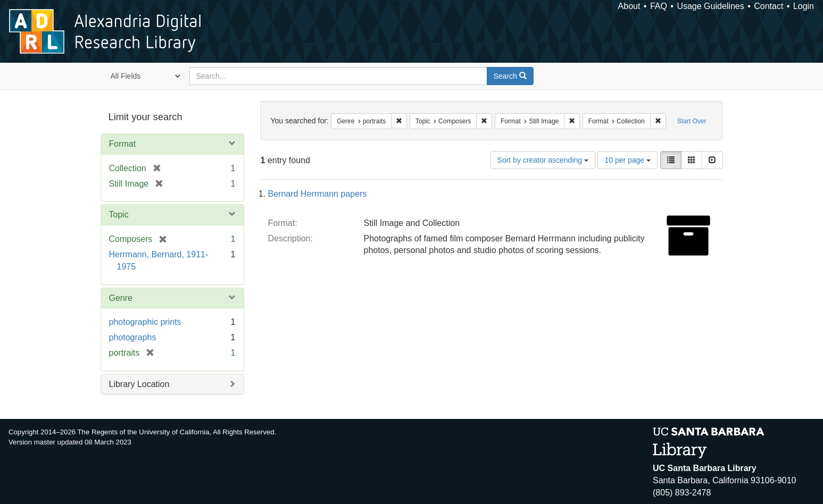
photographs (133, 337)
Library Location (139, 384)
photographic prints (145, 322)
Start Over (692, 121)
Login (804, 6)
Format (123, 144)
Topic (119, 215)
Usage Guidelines (710, 6)
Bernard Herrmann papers (318, 194)
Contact (768, 6)
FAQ (659, 6)
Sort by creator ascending (543, 160)
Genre (121, 298)
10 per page (627, 160)
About (629, 6)
